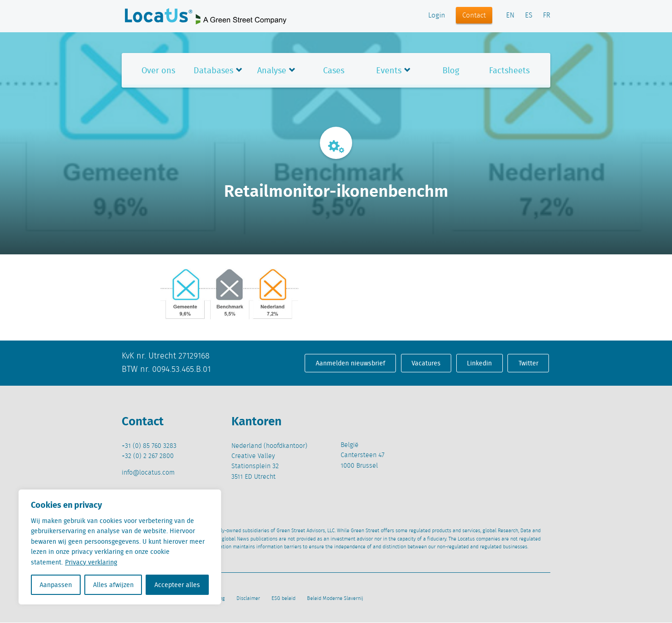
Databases (213, 70)
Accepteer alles (177, 585)
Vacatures (426, 363)
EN (510, 16)
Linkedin (479, 363)
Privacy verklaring (91, 562)
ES (529, 16)
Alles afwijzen (113, 585)
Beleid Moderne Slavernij (335, 599)
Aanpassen (56, 585)
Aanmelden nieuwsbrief (351, 363)
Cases (334, 70)
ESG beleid (283, 599)
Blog (451, 70)
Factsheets (509, 70)
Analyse (272, 70)
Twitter (528, 363)
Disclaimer (248, 599)
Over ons (158, 70)
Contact (474, 16)
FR (547, 16)
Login (437, 16)
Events (389, 70)
